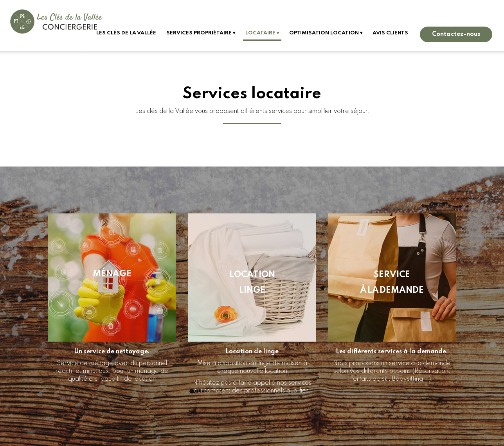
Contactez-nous (456, 34)
